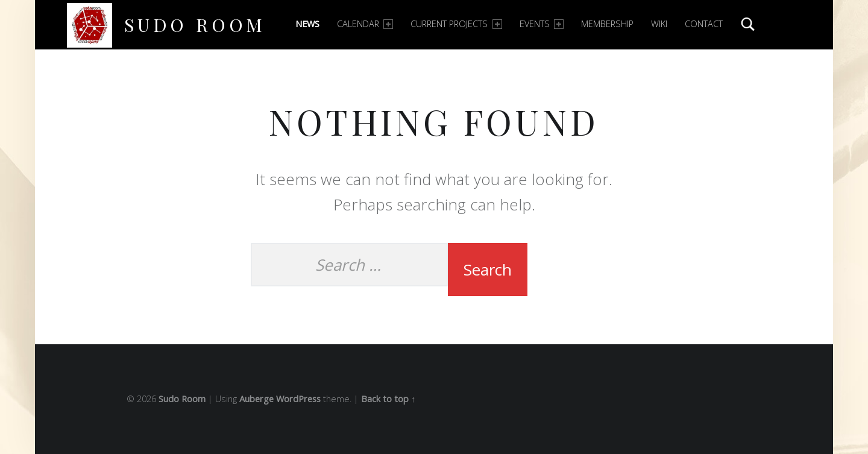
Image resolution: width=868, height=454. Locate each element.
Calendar (365, 24)
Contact (704, 24)
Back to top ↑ (388, 399)
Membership (607, 24)
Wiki (659, 24)
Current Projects (456, 24)
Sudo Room (195, 24)
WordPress (298, 399)
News (307, 24)
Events (542, 24)
